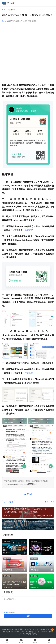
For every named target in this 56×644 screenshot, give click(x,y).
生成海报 (8, 502)
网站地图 (29, 632)
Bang (4, 21)
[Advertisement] (28, 53)
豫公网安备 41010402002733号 (14, 632)
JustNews (44, 632)
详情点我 (29, 230)
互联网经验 (33, 21)
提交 (28, 616)
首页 (3, 10)
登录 (6, 612)
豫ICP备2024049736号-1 (42, 629)
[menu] (52, 3)
